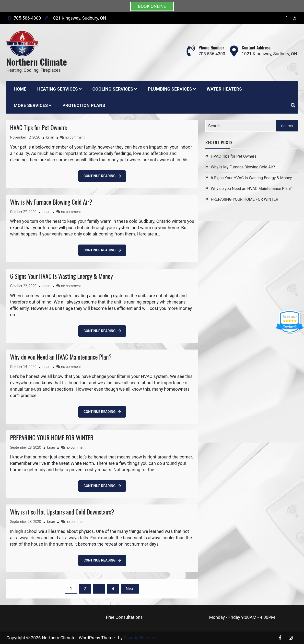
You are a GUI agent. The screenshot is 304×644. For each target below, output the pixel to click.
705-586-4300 (24, 18)
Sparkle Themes (139, 638)
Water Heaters (224, 89)
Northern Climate (37, 62)
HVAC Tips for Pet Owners (38, 127)
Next (130, 589)
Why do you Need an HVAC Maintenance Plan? (61, 357)
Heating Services (58, 89)
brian (50, 137)
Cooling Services (113, 89)
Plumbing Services (170, 89)
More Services (31, 105)
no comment (75, 137)
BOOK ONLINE (152, 6)
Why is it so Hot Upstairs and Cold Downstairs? (62, 512)
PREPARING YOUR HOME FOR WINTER (52, 438)
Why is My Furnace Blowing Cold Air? (51, 202)
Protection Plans (84, 105)
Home (20, 89)
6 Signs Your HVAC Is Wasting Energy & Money (61, 276)
